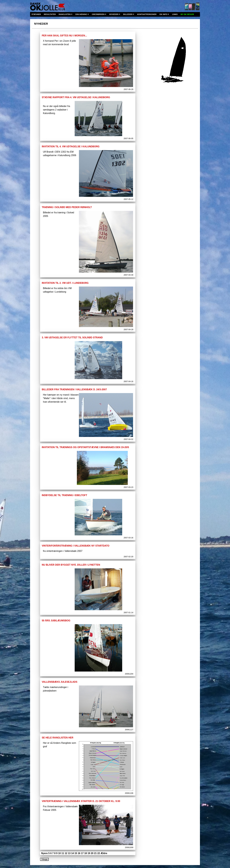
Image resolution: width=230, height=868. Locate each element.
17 (82, 853)
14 (72, 853)
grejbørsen (98, 14)
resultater (50, 14)
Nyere (44, 853)
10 (59, 853)
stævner (36, 14)
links (175, 14)
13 (69, 853)
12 (66, 853)
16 (79, 853)
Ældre (104, 853)
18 (86, 853)
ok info (163, 14)
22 (99, 853)
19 (89, 853)
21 (95, 853)
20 (92, 853)
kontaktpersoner (147, 14)
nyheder (114, 14)
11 (63, 853)
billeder (128, 14)
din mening (81, 14)
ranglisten (65, 14)
